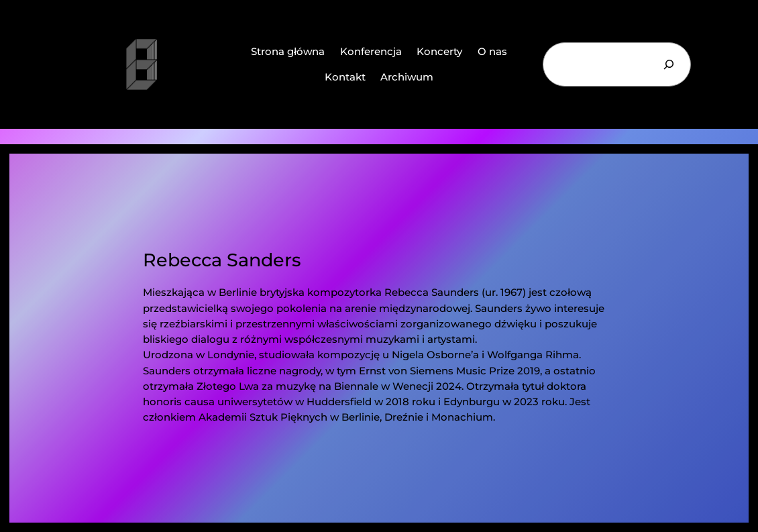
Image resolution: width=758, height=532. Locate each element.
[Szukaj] (669, 64)
